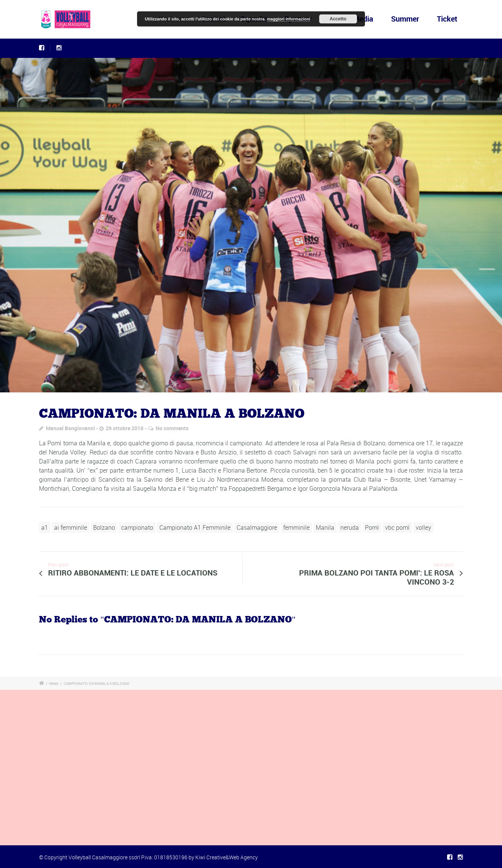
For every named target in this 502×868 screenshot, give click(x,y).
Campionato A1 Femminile (195, 527)
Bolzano (104, 527)
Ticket (447, 19)
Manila (325, 527)
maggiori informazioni (289, 19)
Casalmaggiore (257, 527)
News (54, 683)
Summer (405, 19)
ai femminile (71, 527)
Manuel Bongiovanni (70, 428)
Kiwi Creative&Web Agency (227, 857)
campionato (137, 527)
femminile (296, 527)
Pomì (372, 527)
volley (423, 527)
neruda (350, 527)
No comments (172, 428)
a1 (45, 527)
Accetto (338, 19)
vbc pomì (397, 527)
